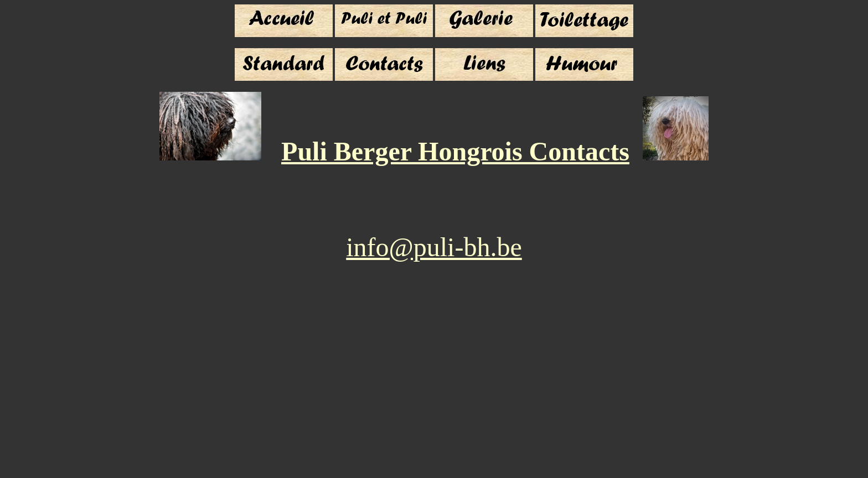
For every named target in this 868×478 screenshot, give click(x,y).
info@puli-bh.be (434, 247)
